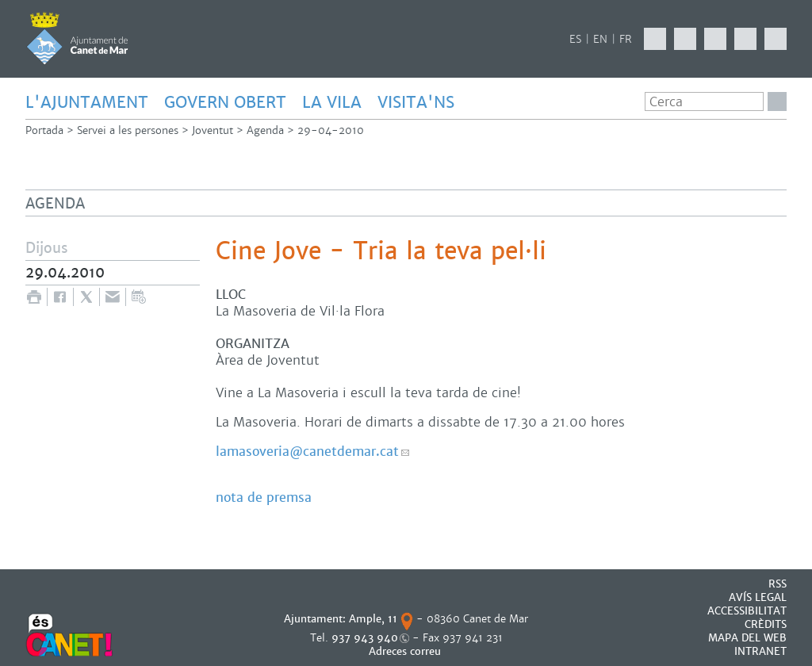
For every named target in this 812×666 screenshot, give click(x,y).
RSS (778, 584)
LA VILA (332, 102)
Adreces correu (406, 651)
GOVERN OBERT (225, 102)
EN (600, 39)
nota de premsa (264, 498)
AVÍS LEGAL (758, 597)
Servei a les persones (128, 130)
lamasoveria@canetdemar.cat (307, 452)
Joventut (213, 130)
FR (626, 39)
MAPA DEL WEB (747, 638)
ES (575, 39)
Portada (44, 130)
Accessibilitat (747, 611)
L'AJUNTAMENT (87, 102)
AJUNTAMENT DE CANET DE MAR (77, 38)
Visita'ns (416, 102)
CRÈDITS (766, 624)
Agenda (265, 130)
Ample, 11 (373, 619)
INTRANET (760, 651)
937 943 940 (365, 638)
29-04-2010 (331, 130)
